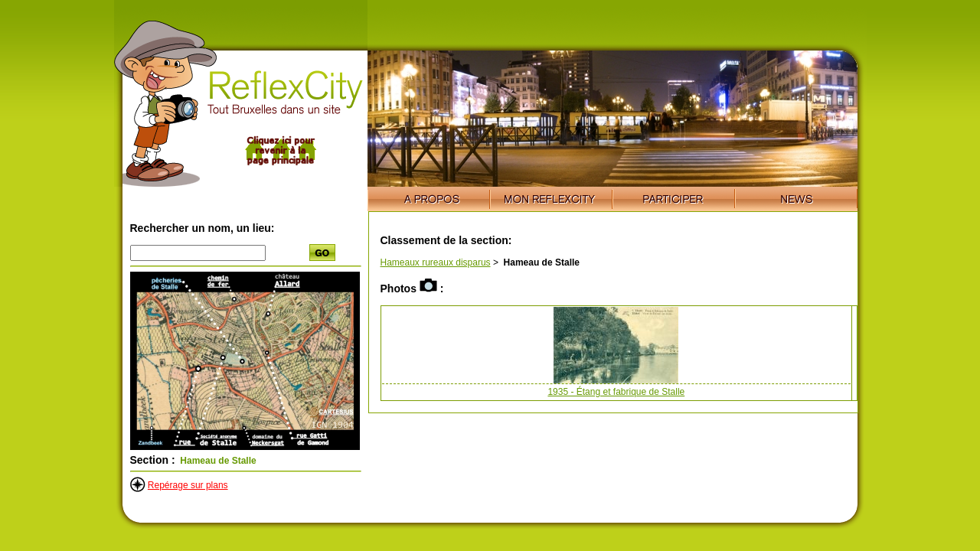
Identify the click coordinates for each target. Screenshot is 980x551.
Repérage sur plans (188, 485)
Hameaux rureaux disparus (436, 262)
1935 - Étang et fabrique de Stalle (616, 392)
